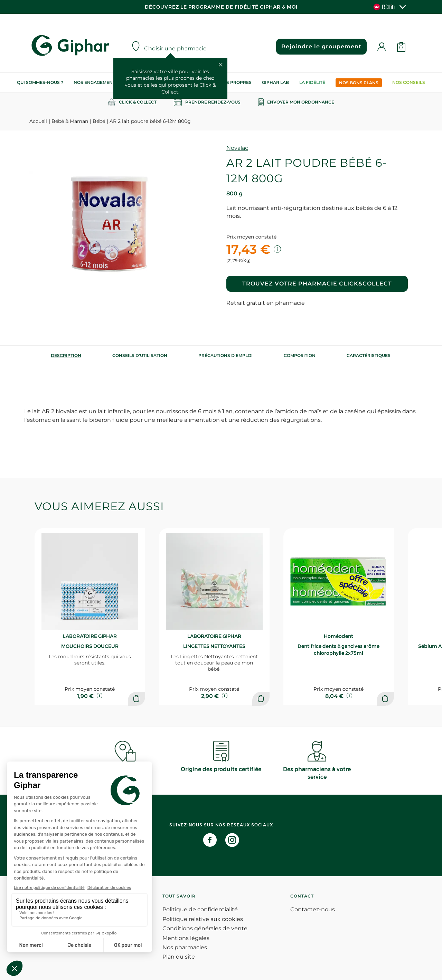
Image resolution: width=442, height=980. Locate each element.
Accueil (38, 121)
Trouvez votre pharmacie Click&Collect (317, 284)
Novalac (237, 148)
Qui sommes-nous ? (40, 82)
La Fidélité (312, 82)
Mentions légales (186, 938)
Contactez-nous (313, 909)
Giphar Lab (275, 82)
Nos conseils (409, 82)
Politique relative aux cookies (203, 919)
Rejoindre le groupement (321, 46)
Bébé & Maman (70, 121)
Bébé (99, 121)
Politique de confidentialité (200, 909)
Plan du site (179, 957)
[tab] (66, 355)
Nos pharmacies (185, 947)
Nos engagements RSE (101, 82)
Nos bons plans (359, 83)
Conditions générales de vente (205, 928)
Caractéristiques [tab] (369, 355)
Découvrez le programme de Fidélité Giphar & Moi (221, 7)
